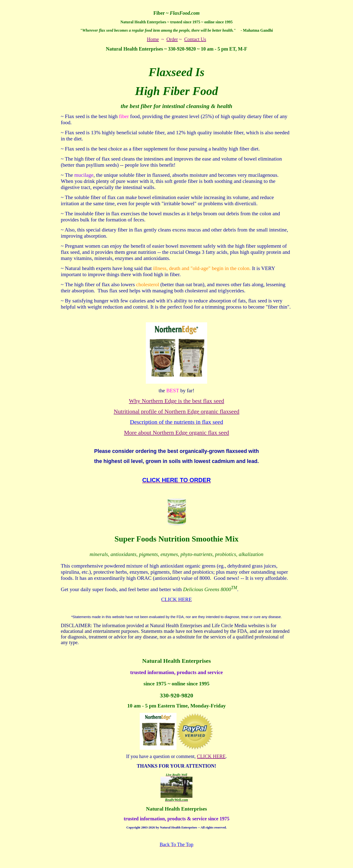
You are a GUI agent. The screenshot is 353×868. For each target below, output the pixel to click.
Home (153, 39)
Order (172, 39)
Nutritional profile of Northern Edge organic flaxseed (177, 411)
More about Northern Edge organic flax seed (177, 433)
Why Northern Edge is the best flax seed (177, 401)
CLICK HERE (211, 756)
